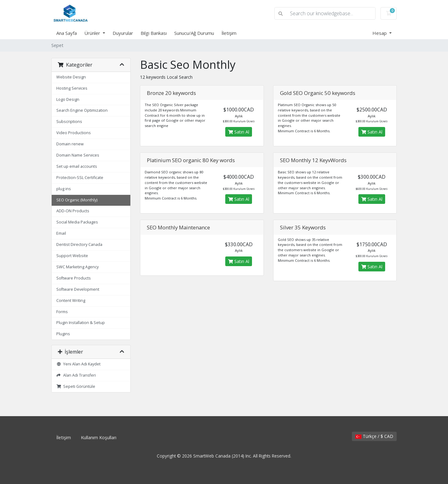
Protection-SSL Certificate (80, 178)
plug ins (64, 189)
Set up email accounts (77, 166)
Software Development (78, 289)
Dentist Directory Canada (79, 244)
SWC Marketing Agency (77, 267)
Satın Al (239, 132)
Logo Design (68, 99)
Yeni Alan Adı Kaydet (78, 364)
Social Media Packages (77, 222)
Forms (62, 312)
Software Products (74, 278)
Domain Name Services (78, 155)
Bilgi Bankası (154, 33)
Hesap (380, 33)
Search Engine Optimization (82, 110)
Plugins (63, 334)
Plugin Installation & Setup (81, 323)
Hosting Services (72, 88)
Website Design (71, 77)
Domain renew (70, 144)
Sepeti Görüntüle (76, 386)
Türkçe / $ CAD (374, 436)
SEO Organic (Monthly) (77, 200)
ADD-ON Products (73, 211)
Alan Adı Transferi (76, 375)
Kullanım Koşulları (99, 437)
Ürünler (93, 33)
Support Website (72, 256)
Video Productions (74, 133)
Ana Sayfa (67, 33)
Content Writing (71, 301)
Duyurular (123, 33)
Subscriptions (69, 122)
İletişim (229, 33)
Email (61, 233)
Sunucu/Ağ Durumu (194, 33)
